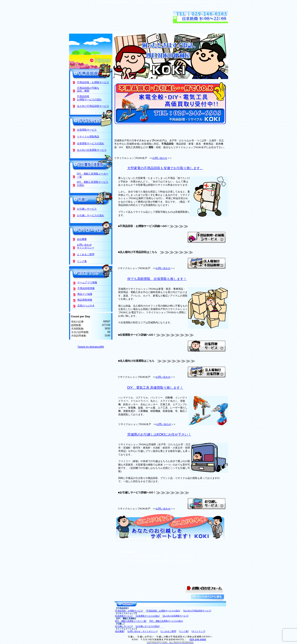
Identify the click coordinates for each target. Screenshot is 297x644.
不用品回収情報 (86, 288)
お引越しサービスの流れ (91, 215)
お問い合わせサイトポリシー (86, 246)
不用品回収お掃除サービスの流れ (89, 98)
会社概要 (82, 239)
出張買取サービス (87, 130)
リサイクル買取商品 (88, 137)
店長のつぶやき (86, 306)
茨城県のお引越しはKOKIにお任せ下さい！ (159, 434)
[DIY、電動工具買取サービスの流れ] (166, 621)
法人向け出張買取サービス (92, 150)
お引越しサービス (87, 209)
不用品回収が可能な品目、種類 (88, 89)
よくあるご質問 (86, 254)
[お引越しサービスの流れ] (148, 626)
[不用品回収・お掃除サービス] (129, 611)
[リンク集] (184, 631)
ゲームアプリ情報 (87, 282)
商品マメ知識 (85, 294)
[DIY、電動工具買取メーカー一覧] (131, 621)
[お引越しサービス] (124, 626)
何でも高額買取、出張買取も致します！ (157, 279)
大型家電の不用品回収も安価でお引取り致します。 (165, 168)
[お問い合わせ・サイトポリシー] (143, 631)
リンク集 (82, 261)
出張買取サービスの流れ (91, 143)
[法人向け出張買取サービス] (176, 616)
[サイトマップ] (198, 631)
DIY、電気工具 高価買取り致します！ (155, 388)
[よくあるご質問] (168, 631)
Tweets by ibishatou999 (91, 347)
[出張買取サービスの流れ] (148, 616)
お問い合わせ (160, 158)
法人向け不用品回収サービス (93, 106)
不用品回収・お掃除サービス (93, 82)
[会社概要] (120, 631)
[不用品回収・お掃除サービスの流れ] (163, 611)
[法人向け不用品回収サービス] (197, 611)
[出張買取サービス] (124, 616)
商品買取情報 (85, 300)
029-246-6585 (198, 640)
